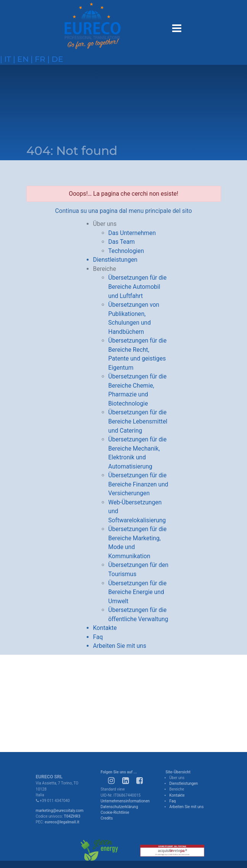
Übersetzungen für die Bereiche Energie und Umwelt (138, 592)
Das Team (122, 242)
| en (20, 59)
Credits (107, 818)
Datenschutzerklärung (119, 807)
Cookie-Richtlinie (115, 812)
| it (6, 59)
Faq (98, 637)
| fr (37, 59)
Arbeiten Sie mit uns (120, 646)
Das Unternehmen (132, 233)
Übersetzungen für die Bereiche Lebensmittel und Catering (138, 421)
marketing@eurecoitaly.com (60, 811)
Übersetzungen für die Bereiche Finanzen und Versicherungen (138, 484)
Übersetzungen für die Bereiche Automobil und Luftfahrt (138, 287)
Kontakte (105, 628)
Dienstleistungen (115, 260)
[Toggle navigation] (176, 27)
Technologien (126, 251)
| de (54, 59)
